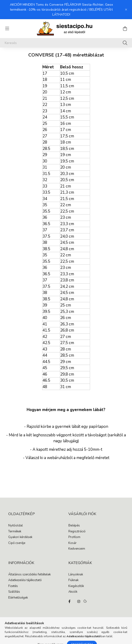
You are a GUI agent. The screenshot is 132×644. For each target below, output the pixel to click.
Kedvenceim (77, 549)
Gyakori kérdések (20, 537)
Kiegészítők (76, 586)
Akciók (73, 592)
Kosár (72, 543)
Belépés (74, 526)
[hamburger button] (7, 29)
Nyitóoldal (16, 526)
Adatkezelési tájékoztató (25, 580)
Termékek (15, 532)
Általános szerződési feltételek (29, 575)
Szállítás (14, 592)
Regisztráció (77, 532)
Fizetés (13, 586)
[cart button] (125, 29)
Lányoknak (76, 575)
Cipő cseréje (17, 543)
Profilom (74, 537)
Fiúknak (73, 580)
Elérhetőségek (18, 598)
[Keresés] (66, 43)
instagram (79, 601)
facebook (69, 601)
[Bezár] (126, 10)
